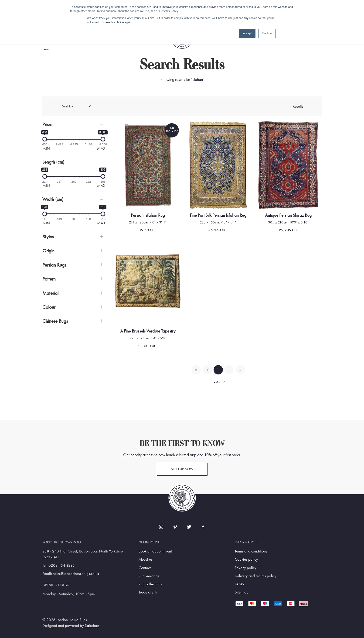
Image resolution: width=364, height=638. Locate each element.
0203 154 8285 (62, 565)
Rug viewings (149, 576)
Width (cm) (53, 199)
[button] (74, 124)
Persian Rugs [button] (54, 265)
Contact (145, 568)
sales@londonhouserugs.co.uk (76, 574)
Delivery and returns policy (256, 576)
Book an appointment (155, 551)
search (47, 49)
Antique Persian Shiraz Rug (288, 215)
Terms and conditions (251, 551)
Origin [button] (48, 251)
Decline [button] (267, 33)
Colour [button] (49, 307)
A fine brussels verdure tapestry (148, 331)
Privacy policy (246, 568)
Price (47, 124)
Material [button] (50, 293)
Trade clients (148, 592)
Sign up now (182, 469)
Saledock (92, 626)
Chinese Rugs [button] (55, 321)
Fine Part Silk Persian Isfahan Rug (218, 215)
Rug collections (150, 584)
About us (145, 559)
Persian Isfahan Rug (148, 215)
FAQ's (239, 584)
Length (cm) (53, 162)
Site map (242, 592)
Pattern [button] (49, 279)
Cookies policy (246, 559)
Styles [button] (48, 237)
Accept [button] (247, 33)
